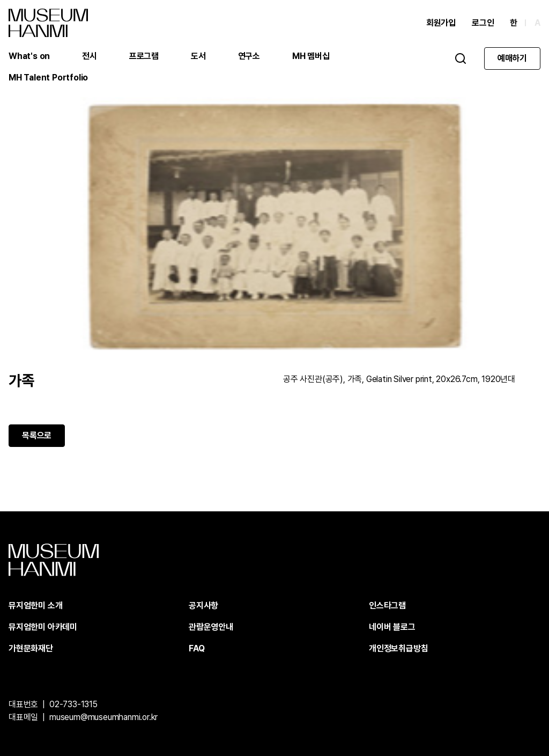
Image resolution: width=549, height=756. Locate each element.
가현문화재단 (31, 648)
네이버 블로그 (392, 627)
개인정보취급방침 (398, 648)
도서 (198, 56)
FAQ (196, 648)
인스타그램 (387, 605)
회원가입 (441, 23)
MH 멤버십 (311, 56)
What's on (29, 56)
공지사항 (203, 605)
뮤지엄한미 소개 (35, 605)
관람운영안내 (211, 627)
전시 (90, 56)
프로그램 (144, 56)
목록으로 (37, 435)
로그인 (483, 23)
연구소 (249, 56)
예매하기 (512, 58)
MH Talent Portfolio (48, 78)
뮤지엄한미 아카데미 (43, 627)
